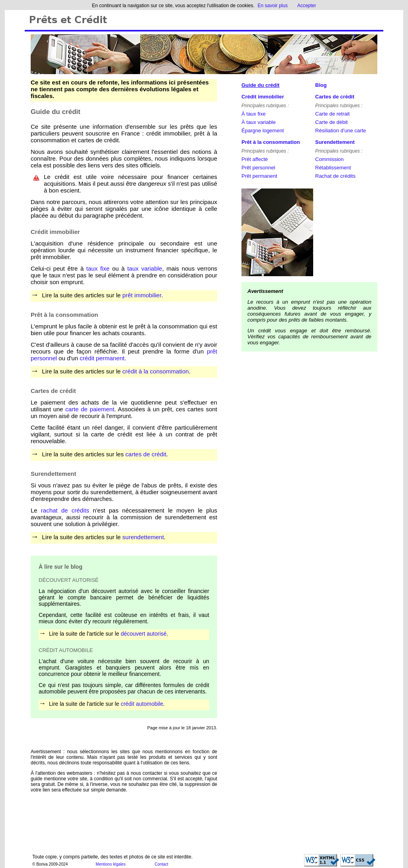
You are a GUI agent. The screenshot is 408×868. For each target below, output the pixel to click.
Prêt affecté (255, 159)
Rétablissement (333, 168)
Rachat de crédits (335, 176)
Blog (321, 85)
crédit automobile (142, 704)
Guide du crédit (260, 85)
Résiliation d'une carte (341, 131)
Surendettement (335, 142)
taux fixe (98, 268)
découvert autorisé (144, 634)
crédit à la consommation (156, 371)
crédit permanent (102, 358)
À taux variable (259, 122)
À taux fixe (254, 114)
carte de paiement (90, 409)
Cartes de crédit (335, 97)
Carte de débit (331, 122)
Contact (161, 864)
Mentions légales (111, 864)
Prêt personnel (258, 168)
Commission (330, 159)
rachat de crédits (65, 510)
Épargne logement (263, 131)
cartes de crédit (146, 454)
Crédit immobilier (263, 97)
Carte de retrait (332, 114)
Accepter (307, 6)
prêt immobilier (142, 295)
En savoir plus (273, 6)
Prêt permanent (259, 176)
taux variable (145, 268)
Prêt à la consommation (271, 142)
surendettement (143, 537)
